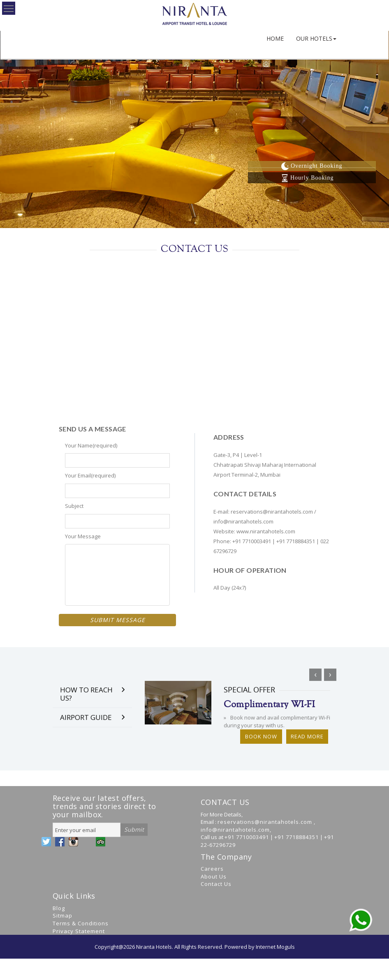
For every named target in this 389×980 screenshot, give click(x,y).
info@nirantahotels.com (243, 521)
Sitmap (63, 915)
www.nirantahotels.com (266, 531)
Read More (307, 741)
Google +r (101, 842)
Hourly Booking (307, 178)
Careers (212, 869)
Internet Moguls (275, 947)
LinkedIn (87, 842)
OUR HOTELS (316, 38)
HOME (275, 38)
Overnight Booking (312, 166)
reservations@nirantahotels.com (272, 512)
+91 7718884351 (296, 541)
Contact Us (216, 884)
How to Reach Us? (86, 698)
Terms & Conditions (81, 923)
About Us (214, 876)
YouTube (73, 842)
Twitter (46, 842)
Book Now (261, 741)
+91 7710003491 (252, 541)
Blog (59, 908)
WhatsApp (114, 842)
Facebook (60, 842)
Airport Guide (86, 722)
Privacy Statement (79, 931)
